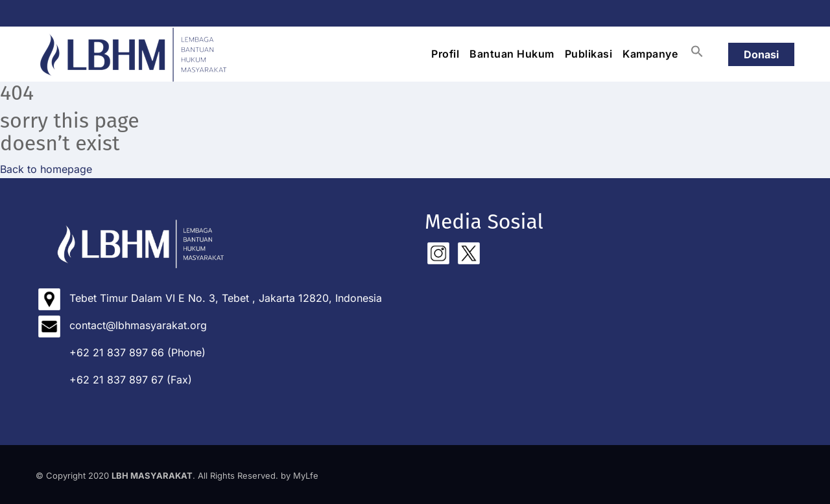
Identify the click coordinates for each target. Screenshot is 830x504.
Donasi (761, 54)
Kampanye (650, 54)
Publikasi (589, 54)
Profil (445, 54)
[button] (697, 51)
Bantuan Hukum (512, 54)
